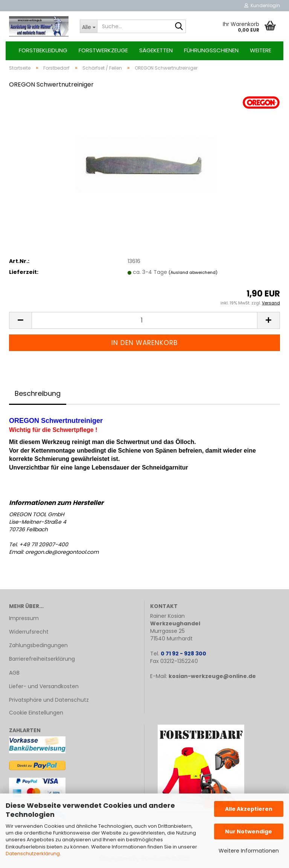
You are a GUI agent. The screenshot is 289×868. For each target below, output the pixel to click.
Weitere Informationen (249, 851)
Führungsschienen (211, 50)
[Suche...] (88, 26)
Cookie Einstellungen (36, 713)
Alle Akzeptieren (249, 809)
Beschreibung (38, 393)
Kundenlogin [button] (262, 5)
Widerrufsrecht (29, 632)
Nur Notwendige (249, 832)
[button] (20, 320)
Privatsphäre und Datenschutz (49, 700)
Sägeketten (156, 50)
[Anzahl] (144, 320)
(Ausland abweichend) (193, 272)
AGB (14, 673)
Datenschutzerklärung (33, 854)
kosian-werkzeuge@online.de (212, 676)
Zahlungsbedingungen (38, 645)
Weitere (261, 50)
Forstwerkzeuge (103, 50)
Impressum (24, 618)
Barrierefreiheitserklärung (42, 659)
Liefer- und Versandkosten (44, 686)
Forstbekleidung (43, 50)
